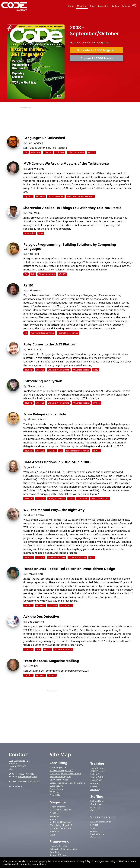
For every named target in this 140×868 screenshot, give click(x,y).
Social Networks (56, 198)
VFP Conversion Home (101, 823)
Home (71, 6)
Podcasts (53, 607)
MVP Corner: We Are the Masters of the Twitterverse (66, 165)
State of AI (95, 775)
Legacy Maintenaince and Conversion (67, 784)
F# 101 (28, 287)
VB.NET (91, 154)
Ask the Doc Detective (41, 618)
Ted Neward (35, 292)
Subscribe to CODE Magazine (97, 51)
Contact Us (55, 797)
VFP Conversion (103, 818)
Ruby (96, 371)
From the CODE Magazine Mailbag (51, 662)
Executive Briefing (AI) (60, 778)
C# (26, 154)
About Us (95, 809)
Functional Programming (42, 334)
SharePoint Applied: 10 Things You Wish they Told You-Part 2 (72, 209)
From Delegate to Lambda (45, 415)
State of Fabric (97, 778)
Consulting (103, 6)
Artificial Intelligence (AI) (61, 772)
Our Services (96, 805)
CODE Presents (97, 772)
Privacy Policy (15, 788)
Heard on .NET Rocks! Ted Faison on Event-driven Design (69, 570)
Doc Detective (36, 623)
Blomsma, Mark (37, 421)
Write (52, 836)
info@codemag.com (27, 778)
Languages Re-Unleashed (44, 139)
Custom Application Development (65, 775)
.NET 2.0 (29, 452)
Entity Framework (57, 500)
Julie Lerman (35, 469)
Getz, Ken (33, 667)
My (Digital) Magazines (60, 823)
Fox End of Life (97, 835)
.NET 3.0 (40, 452)
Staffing (115, 6)
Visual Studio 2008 (100, 500)
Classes (94, 788)
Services (94, 826)
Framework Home (58, 847)
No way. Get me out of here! (33, 864)
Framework (59, 843)
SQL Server (83, 500)
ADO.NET (41, 500)
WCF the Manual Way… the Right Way (54, 511)
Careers (94, 812)
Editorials (36, 154)
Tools (93, 829)
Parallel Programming (68, 334)
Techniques (66, 607)
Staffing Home (97, 802)
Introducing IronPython (43, 382)
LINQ (71, 500)
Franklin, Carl (35, 575)
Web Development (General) (80, 198)
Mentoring (95, 791)
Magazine (82, 6)
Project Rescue (56, 790)
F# (26, 334)
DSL (33, 275)
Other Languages (76, 154)
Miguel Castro (36, 516)
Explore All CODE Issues (97, 60)
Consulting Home (58, 769)
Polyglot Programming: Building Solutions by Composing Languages (70, 248)
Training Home (97, 769)
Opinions (60, 154)
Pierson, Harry (36, 388)
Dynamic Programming (59, 371)
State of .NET (96, 782)
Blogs (92, 6)
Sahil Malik (34, 214)
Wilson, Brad (35, 351)
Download (54, 853)
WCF (92, 559)
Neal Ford (33, 255)
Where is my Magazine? (61, 826)
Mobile (53, 820)
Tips (41, 235)
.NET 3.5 (29, 371)
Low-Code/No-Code (59, 781)
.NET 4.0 (40, 371)
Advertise (54, 833)
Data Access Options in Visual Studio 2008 (57, 463)
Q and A (28, 651)
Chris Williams (36, 170)
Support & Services (59, 856)
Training (126, 6)
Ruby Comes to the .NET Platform (50, 346)
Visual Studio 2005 (56, 559)
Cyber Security (56, 787)
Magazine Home (57, 808)
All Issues (54, 814)
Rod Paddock (35, 144)
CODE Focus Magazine (60, 811)
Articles (94, 832)
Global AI (95, 785)
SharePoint (30, 235)
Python (97, 404)
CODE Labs (55, 793)
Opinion (48, 154)
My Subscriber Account (60, 830)
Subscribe (54, 817)
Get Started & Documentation (64, 850)
